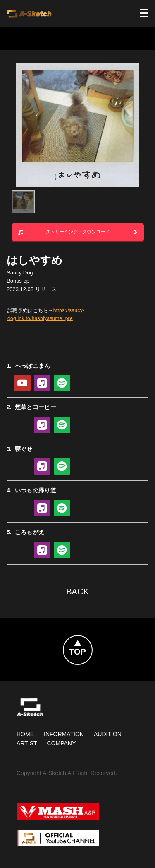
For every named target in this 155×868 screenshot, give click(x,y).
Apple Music (42, 383)
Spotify (62, 383)
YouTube (22, 383)
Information (64, 734)
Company (62, 743)
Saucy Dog (20, 273)
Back (77, 592)
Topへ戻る (92, 640)
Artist (27, 743)
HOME (25, 734)
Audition (108, 734)
